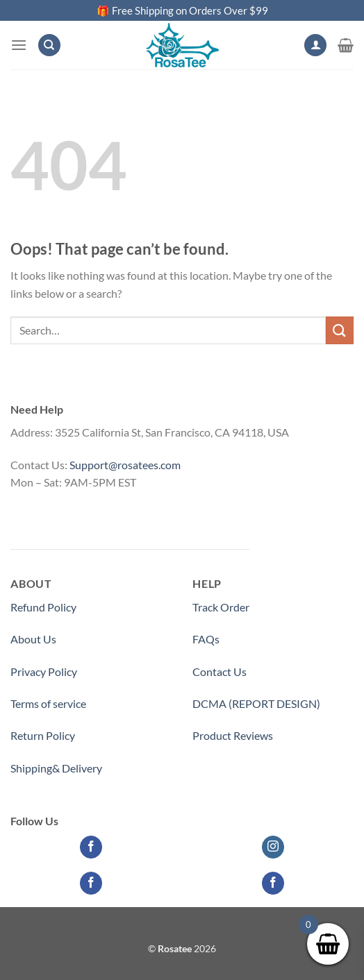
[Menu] (19, 45)
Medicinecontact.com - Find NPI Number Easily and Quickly (152, 515)
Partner (211, 768)
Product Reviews (233, 735)
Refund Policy (43, 607)
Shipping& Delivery (56, 768)
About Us (33, 639)
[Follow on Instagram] (273, 847)
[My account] (315, 45)
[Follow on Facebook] (91, 847)
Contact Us (220, 671)
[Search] (49, 45)
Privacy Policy (44, 671)
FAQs (206, 639)
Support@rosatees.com (125, 465)
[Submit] (340, 330)
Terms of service (48, 703)
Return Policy (43, 735)
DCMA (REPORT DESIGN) (256, 703)
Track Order (221, 607)
